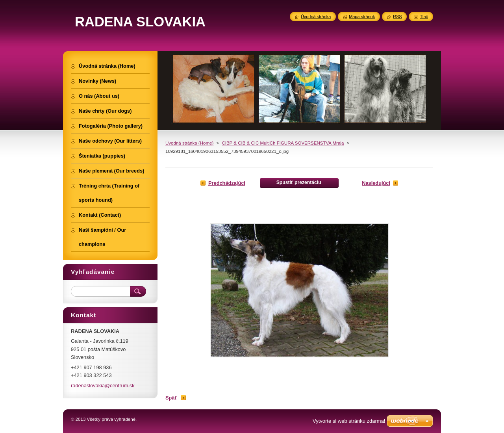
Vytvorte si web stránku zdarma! (349, 421)
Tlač (424, 17)
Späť (171, 398)
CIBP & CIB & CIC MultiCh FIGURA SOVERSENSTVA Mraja (283, 143)
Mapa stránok (362, 17)
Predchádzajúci (227, 183)
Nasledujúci (376, 183)
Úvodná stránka (316, 17)
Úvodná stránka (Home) (189, 143)
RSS (397, 17)
